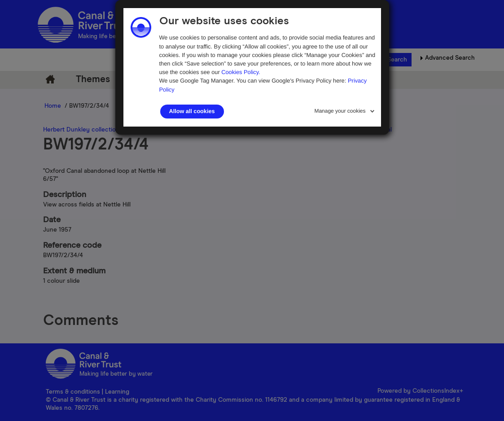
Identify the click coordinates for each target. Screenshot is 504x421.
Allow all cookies (192, 111)
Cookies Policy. (241, 72)
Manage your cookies (340, 111)
